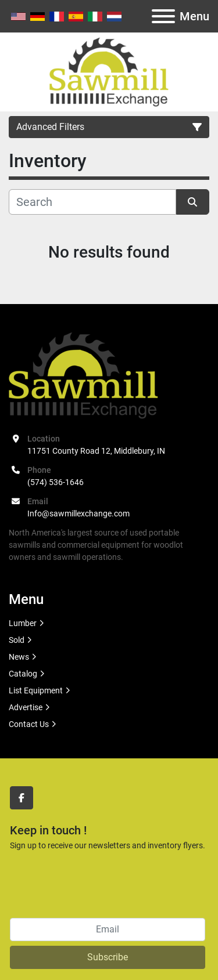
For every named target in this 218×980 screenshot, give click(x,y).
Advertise (26, 707)
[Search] (92, 202)
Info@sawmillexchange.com (78, 513)
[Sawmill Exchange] (83, 375)
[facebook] (22, 798)
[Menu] (163, 16)
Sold (17, 640)
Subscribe (108, 957)
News (19, 657)
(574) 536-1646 (56, 482)
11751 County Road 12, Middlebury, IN (96, 451)
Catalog (23, 674)
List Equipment (36, 690)
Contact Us (29, 724)
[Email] (108, 930)
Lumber (23, 623)
